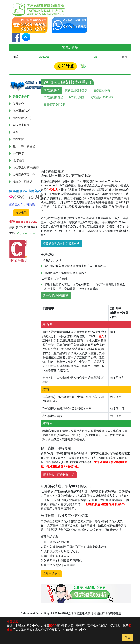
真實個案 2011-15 (101, 97)
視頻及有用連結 (22, 182)
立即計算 (66, 66)
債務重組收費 (102, 90)
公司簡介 (18, 104)
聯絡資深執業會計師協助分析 (62, 243)
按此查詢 (21, 213)
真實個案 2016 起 (55, 105)
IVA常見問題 (77, 97)
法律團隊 (18, 153)
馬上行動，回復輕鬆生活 (59, 475)
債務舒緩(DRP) (22, 118)
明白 (128, 638)
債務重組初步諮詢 (76, 90)
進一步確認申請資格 (56, 296)
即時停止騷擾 (21, 125)
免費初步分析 (21, 97)
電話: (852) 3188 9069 (23, 222)
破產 (15, 132)
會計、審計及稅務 (24, 146)
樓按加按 (18, 139)
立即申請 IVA (51, 574)
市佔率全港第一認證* (26, 168)
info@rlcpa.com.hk (26, 233)
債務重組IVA (51, 90)
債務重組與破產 (54, 97)
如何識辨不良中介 (24, 175)
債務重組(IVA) (21, 111)
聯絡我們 (18, 160)
